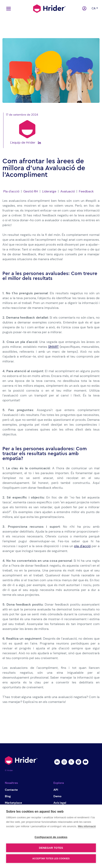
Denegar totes (51, 848)
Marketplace (13, 803)
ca (94, 8)
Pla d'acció (11, 191)
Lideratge (49, 191)
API (56, 790)
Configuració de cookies (51, 837)
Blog (8, 796)
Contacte (11, 790)
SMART (53, 347)
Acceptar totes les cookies (51, 858)
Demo (57, 796)
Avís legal (60, 803)
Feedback (86, 191)
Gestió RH (31, 191)
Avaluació (68, 191)
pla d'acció (82, 546)
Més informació (87, 826)
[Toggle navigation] (8, 9)
